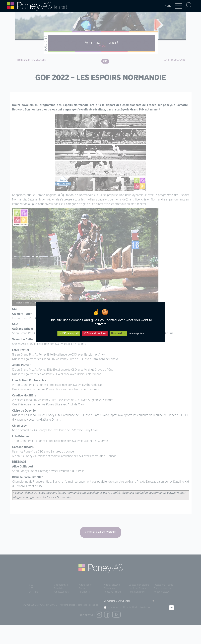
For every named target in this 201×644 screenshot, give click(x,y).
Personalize (118, 333)
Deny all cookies (95, 333)
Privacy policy (136, 333)
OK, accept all (69, 333)
